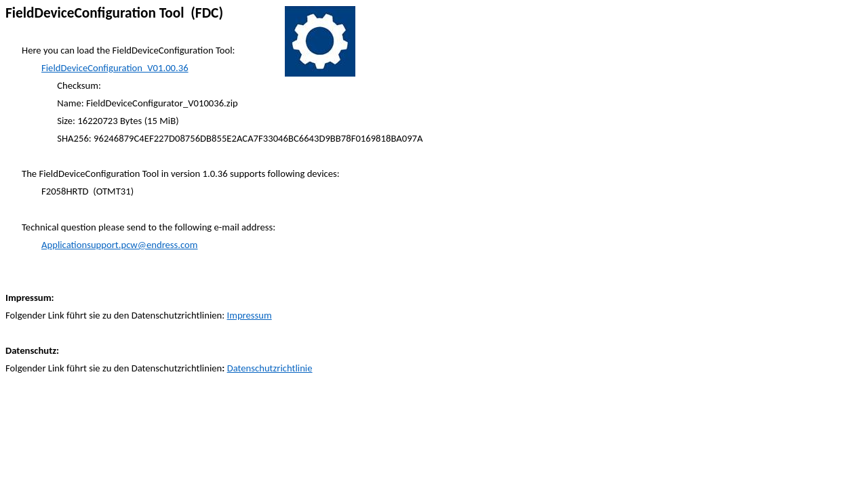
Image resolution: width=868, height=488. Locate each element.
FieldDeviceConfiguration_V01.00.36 (115, 68)
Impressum (250, 315)
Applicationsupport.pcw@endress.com (120, 245)
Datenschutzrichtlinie (270, 368)
